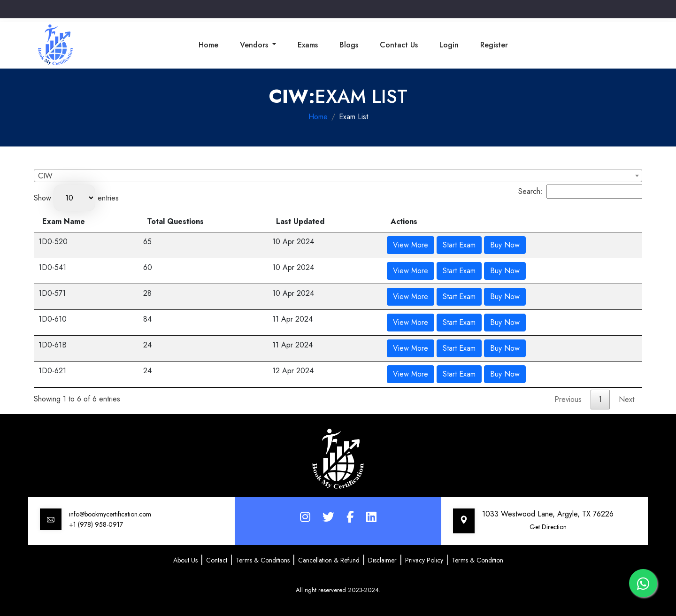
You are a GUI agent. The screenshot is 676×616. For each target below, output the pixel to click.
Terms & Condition (477, 560)
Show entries (76, 198)
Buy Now (505, 245)
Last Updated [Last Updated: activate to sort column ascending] (300, 221)
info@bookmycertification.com (110, 514)
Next (626, 399)
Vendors (255, 45)
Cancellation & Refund (329, 560)
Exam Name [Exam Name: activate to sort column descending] (64, 221)
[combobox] (338, 176)
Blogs (349, 45)
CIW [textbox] (45, 176)
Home (208, 45)
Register (494, 45)
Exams (308, 45)
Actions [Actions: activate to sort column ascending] (404, 221)
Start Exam (459, 245)
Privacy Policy (424, 560)
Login (449, 45)
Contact (217, 560)
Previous (568, 399)
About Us (185, 560)
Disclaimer (382, 560)
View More (411, 245)
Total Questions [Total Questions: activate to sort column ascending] (175, 221)
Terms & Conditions (263, 560)
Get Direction (548, 527)
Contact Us (399, 45)
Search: (580, 192)
